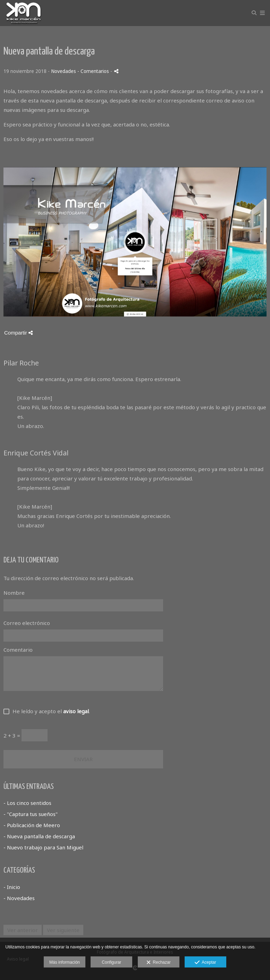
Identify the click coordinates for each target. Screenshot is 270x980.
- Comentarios (94, 71)
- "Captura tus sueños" (31, 814)
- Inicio (12, 887)
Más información (65, 962)
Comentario (18, 650)
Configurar (111, 962)
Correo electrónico (27, 623)
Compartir (18, 333)
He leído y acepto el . (50, 711)
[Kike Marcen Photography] (24, 13)
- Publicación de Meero (32, 825)
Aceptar (205, 963)
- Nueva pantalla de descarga (39, 836)
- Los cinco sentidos (27, 803)
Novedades (64, 71)
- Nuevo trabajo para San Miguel (43, 847)
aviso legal (76, 711)
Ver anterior (23, 930)
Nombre (14, 593)
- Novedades (19, 898)
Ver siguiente (63, 930)
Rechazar (159, 963)
